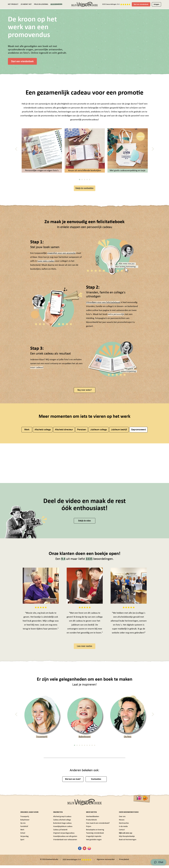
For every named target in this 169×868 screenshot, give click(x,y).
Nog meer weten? (85, 393)
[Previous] (16, 152)
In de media (123, 865)
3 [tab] (85, 183)
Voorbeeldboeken (93, 855)
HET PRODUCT (13, 4)
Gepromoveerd (138, 433)
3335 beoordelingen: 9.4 (111, 4)
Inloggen (156, 4)
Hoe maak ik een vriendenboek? (98, 862)
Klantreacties (124, 862)
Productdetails (91, 859)
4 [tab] (87, 183)
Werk (27, 433)
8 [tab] (92, 784)
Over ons (122, 855)
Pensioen (82, 433)
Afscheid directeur (64, 433)
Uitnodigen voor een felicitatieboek (103, 306)
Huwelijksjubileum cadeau (63, 865)
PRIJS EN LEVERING (41, 4)
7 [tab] (90, 784)
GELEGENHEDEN (56, 4)
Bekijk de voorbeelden (84, 192)
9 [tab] (95, 784)
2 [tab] (82, 183)
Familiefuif (24, 865)
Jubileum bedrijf (119, 433)
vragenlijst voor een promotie (61, 257)
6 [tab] (87, 784)
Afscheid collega (43, 433)
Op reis (23, 862)
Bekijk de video (84, 559)
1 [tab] (80, 183)
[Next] (153, 152)
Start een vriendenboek (141, 4)
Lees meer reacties (85, 685)
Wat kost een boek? (73, 818)
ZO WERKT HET (26, 4)
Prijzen (89, 865)
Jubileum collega (99, 433)
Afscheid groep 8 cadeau (62, 855)
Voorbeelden (96, 818)
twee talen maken (46, 265)
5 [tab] (90, 183)
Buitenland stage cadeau (62, 862)
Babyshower (85, 775)
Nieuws (122, 859)
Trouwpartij (42, 775)
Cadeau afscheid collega (62, 859)
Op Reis (128, 775)
